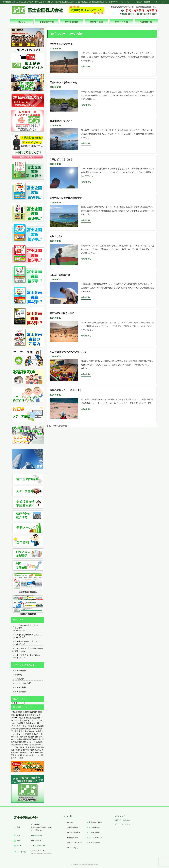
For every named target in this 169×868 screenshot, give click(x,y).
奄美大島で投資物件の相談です (66, 198)
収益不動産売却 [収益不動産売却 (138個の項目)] (22, 752)
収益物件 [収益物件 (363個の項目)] (18, 742)
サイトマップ (159, 2)
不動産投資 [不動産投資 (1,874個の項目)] (16, 712)
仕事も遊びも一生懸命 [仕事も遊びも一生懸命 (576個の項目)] (32, 731)
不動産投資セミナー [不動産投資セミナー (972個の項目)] (34, 715)
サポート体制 (94, 832)
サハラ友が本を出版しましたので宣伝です (29, 627)
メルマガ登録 (94, 843)
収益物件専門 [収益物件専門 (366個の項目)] (28, 739)
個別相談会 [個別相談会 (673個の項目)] (18, 729)
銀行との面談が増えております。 (29, 635)
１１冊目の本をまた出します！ (28, 641)
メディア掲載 (20, 687)
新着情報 (18, 675)
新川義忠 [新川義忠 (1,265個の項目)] (20, 715)
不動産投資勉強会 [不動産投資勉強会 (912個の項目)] (32, 718)
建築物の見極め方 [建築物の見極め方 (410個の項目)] (32, 734)
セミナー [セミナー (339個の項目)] (30, 742)
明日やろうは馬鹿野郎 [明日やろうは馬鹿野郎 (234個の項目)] (30, 745)
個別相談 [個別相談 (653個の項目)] (27, 729)
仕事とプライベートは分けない (28, 655)
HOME (70, 822)
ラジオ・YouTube (75, 843)
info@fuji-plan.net (38, 845)
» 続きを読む (86, 66)
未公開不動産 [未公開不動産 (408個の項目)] (22, 737)
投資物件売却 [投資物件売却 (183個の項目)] (24, 750)
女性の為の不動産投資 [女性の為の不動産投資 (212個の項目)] (36, 747)
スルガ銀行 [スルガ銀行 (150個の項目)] (37, 750)
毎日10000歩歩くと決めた (63, 313)
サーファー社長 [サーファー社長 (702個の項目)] (26, 726)
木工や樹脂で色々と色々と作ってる (68, 352)
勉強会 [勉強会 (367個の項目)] (19, 739)
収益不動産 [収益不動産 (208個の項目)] (15, 750)
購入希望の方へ (74, 832)
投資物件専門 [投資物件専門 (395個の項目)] (33, 737)
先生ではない (56, 236)
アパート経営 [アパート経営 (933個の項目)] (17, 718)
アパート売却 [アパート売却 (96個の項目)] (19, 758)
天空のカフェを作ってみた (63, 82)
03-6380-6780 (37, 835)
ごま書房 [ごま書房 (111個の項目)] (19, 755)
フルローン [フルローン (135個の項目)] (32, 752)
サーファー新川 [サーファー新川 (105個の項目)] (38, 755)
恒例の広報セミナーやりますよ (66, 390)
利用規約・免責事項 (142, 2)
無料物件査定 (94, 827)
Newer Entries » (62, 426)
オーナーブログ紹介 (23, 683)
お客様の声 (19, 679)
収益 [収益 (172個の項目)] (31, 750)
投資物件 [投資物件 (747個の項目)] (27, 723)
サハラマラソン (95, 838)
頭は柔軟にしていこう (61, 121)
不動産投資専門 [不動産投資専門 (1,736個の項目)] (30, 712)
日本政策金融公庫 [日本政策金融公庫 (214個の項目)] (21, 747)
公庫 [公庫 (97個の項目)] (13, 758)
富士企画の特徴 (95, 822)
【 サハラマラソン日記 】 (28, 50)
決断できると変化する (61, 44)
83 (54, 426)
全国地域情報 (20, 692)
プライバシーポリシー (123, 824)
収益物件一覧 (73, 838)
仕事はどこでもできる (61, 159)
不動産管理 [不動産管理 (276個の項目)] (38, 742)
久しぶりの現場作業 (60, 275)
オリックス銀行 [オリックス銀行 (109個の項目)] (28, 755)
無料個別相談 (73, 827)
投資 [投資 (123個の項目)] (15, 755)
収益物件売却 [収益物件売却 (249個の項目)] (16, 745)
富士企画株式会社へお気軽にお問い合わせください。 (134, 10)
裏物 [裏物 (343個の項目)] (24, 742)
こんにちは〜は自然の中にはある (29, 648)
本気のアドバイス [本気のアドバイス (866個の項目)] (28, 721)
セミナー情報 (20, 671)
